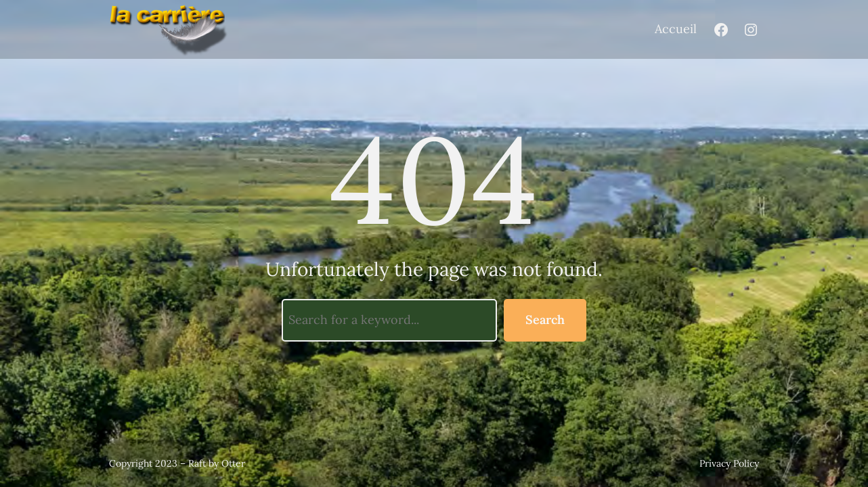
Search (545, 320)
